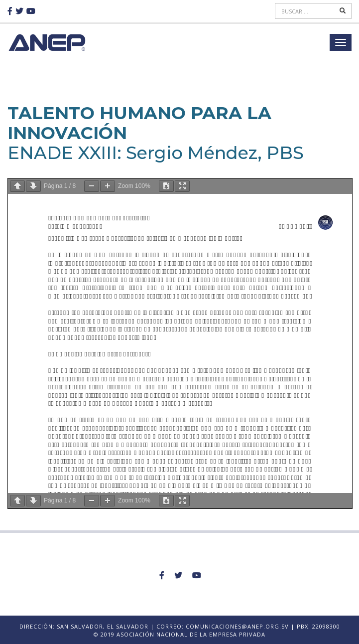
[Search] (306, 11)
